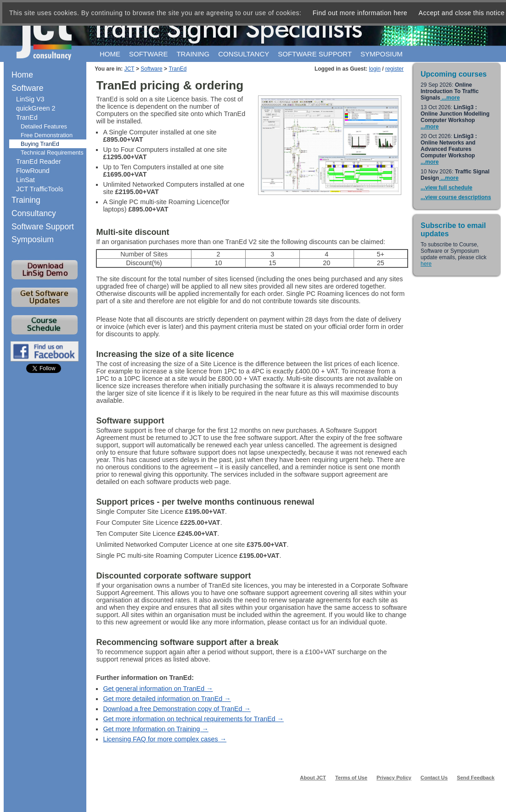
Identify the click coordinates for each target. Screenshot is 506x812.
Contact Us (434, 778)
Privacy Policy (394, 778)
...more (450, 98)
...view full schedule (447, 188)
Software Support (43, 227)
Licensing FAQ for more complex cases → (165, 739)
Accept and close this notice (462, 13)
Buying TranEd (40, 144)
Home (110, 54)
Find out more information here (360, 13)
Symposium (382, 54)
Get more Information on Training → (156, 729)
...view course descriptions (456, 197)
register (394, 69)
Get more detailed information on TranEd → (167, 699)
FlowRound (33, 171)
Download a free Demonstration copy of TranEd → (177, 709)
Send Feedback (476, 778)
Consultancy (244, 54)
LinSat (25, 180)
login (375, 69)
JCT (129, 69)
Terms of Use (351, 778)
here (426, 264)
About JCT (313, 778)
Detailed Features (44, 126)
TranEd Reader (39, 161)
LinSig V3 (30, 99)
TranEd (177, 69)
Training (193, 54)
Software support (315, 54)
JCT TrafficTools (40, 189)
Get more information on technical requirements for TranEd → (193, 719)
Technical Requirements (52, 153)
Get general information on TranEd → (158, 689)
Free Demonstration (47, 135)
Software (148, 54)
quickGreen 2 (36, 108)
